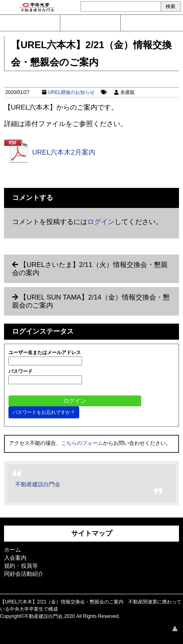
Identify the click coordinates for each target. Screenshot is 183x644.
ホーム (12, 550)
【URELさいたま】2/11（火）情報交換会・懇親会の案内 (90, 269)
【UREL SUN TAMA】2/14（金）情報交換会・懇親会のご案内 (91, 301)
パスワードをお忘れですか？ (44, 412)
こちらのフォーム (82, 443)
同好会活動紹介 (24, 574)
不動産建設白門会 (38, 484)
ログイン (151, 23)
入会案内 (90, 23)
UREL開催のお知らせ (71, 92)
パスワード (21, 371)
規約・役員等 (21, 566)
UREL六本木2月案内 (64, 152)
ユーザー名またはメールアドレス (45, 353)
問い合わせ (30, 23)
